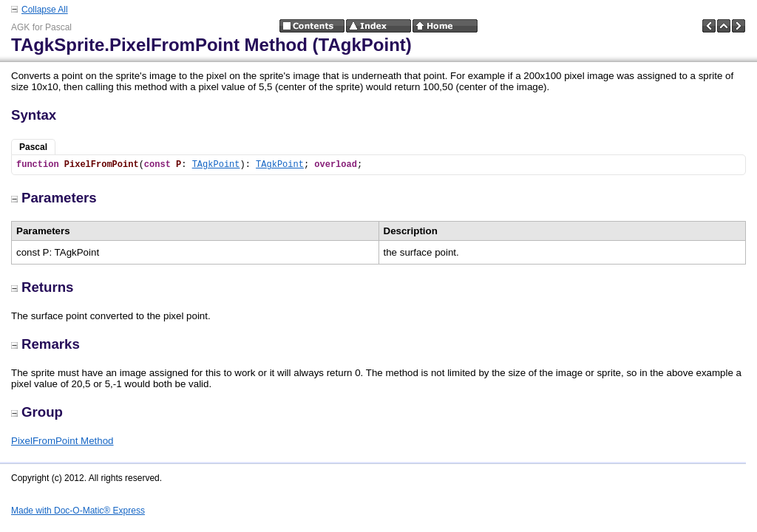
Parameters (54, 198)
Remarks (45, 344)
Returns (43, 287)
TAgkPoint (216, 165)
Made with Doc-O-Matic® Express (78, 511)
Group (37, 412)
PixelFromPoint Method (62, 441)
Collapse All (45, 10)
